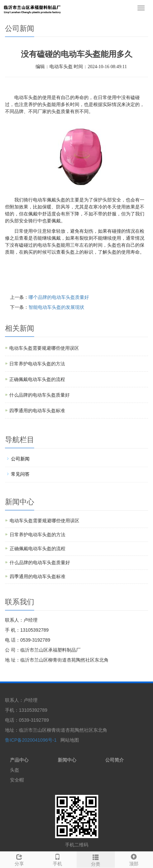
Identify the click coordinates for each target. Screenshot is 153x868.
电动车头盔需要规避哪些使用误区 (44, 348)
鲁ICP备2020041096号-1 (32, 740)
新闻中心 (67, 760)
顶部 (134, 859)
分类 (96, 859)
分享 (19, 859)
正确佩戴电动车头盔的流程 (37, 379)
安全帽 (17, 780)
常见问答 (20, 474)
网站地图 (70, 740)
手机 (57, 859)
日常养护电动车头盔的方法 (37, 364)
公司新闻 (20, 459)
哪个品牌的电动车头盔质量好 (59, 297)
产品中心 (19, 760)
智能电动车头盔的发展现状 (56, 307)
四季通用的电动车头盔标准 (37, 411)
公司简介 (115, 760)
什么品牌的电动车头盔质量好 (39, 395)
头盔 (15, 770)
